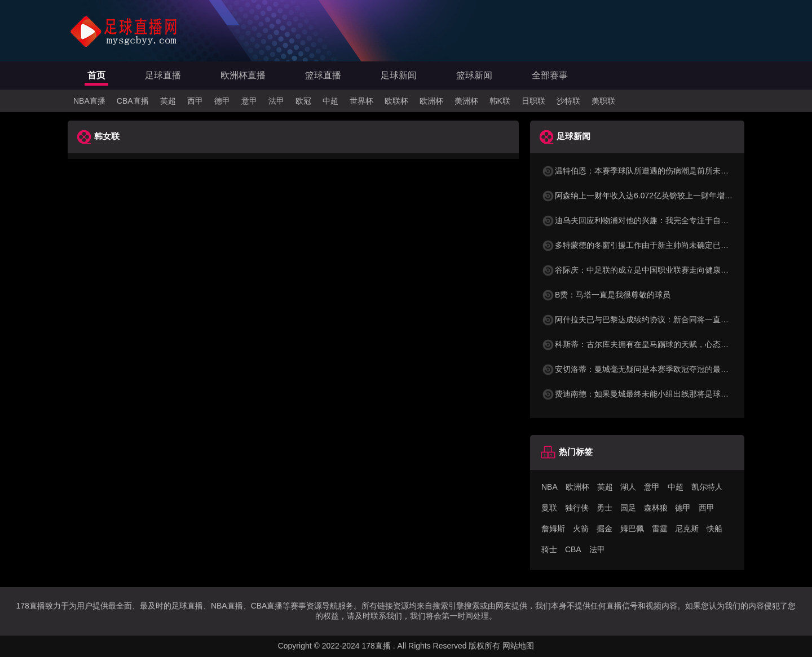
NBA (550, 487)
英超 (168, 101)
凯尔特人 (707, 487)
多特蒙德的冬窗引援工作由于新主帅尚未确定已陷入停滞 (647, 245)
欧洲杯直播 (243, 75)
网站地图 (518, 646)
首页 (96, 75)
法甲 (276, 101)
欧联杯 (396, 101)
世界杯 (361, 101)
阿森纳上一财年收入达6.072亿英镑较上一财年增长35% (645, 196)
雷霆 (660, 529)
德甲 (222, 101)
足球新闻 (399, 75)
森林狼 (656, 508)
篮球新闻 (474, 75)
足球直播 (163, 75)
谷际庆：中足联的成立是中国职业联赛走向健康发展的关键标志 (659, 270)
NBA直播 (89, 101)
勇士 (604, 508)
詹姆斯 (553, 529)
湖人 (628, 487)
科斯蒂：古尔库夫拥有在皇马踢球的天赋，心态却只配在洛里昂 (659, 344)
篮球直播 (323, 75)
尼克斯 (687, 529)
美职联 (603, 101)
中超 (330, 101)
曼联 (549, 508)
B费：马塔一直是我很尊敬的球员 (606, 295)
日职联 (533, 101)
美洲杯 (466, 101)
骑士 (549, 549)
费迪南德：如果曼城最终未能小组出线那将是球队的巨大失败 (655, 394)
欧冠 (303, 101)
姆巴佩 (632, 529)
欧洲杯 (431, 101)
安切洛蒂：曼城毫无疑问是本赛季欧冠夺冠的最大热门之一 (651, 369)
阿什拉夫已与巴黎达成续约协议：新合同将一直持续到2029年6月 (662, 319)
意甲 (249, 101)
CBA (573, 549)
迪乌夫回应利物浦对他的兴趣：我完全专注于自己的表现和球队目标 (667, 220)
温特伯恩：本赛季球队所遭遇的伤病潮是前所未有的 (639, 171)
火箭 (581, 529)
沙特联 (568, 101)
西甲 (195, 101)
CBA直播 (133, 101)
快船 (714, 529)
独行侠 (577, 508)
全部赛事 (550, 75)
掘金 (604, 529)
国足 (628, 508)
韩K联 (500, 101)
